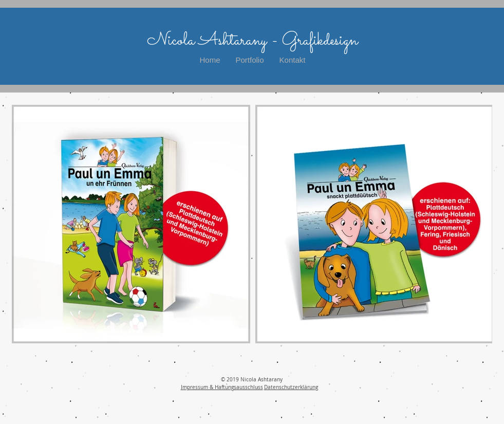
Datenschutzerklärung (291, 387)
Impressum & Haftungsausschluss (222, 387)
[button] (250, 60)
